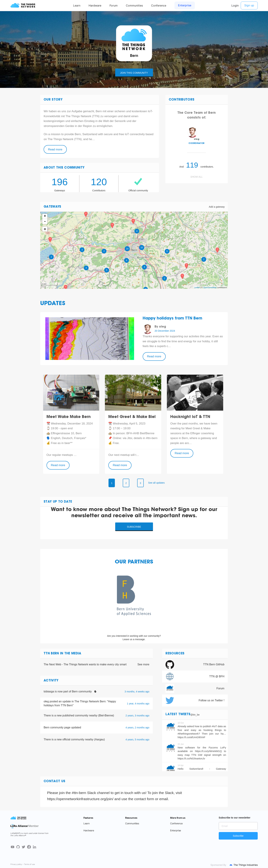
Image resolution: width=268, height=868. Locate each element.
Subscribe (134, 527)
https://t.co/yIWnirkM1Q (208, 751)
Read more (55, 149)
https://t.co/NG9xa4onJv (191, 758)
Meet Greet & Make (198, 428)
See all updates (156, 483)
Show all (197, 177)
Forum (220, 688)
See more (143, 664)
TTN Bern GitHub (214, 664)
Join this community (134, 73)
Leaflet (197, 287)
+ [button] (45, 216)
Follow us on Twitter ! (212, 700)
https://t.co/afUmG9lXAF (191, 737)
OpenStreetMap (210, 287)
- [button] (45, 221)
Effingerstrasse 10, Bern (66, 433)
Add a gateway (217, 207)
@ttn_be (195, 715)
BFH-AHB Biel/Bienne (140, 433)
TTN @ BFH (217, 676)
